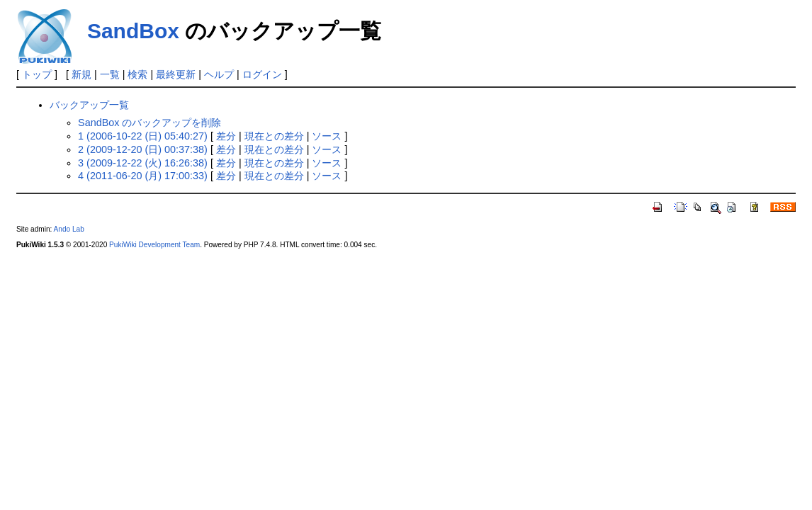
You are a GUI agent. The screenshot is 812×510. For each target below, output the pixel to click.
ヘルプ (219, 74)
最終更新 (176, 74)
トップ (37, 74)
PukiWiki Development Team (154, 245)
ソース (327, 136)
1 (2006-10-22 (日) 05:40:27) (143, 136)
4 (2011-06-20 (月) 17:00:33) (143, 176)
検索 (137, 74)
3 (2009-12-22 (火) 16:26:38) (143, 163)
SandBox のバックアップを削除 (150, 123)
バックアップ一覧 (89, 105)
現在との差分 (274, 136)
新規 (81, 74)
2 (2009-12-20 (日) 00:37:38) (143, 149)
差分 (226, 136)
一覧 (110, 74)
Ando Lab (69, 229)
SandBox (133, 31)
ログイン (262, 74)
